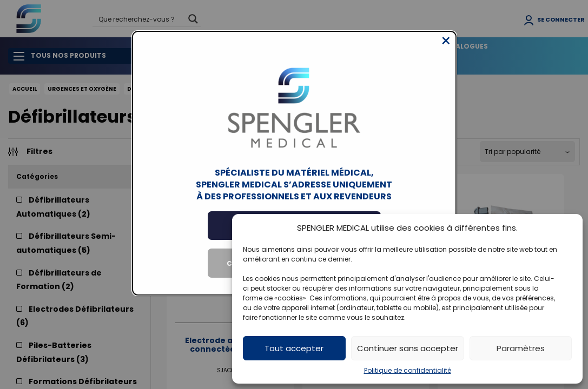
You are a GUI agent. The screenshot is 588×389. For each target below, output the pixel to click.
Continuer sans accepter (408, 348)
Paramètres (521, 348)
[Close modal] (446, 49)
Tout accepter (294, 348)
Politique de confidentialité (408, 370)
